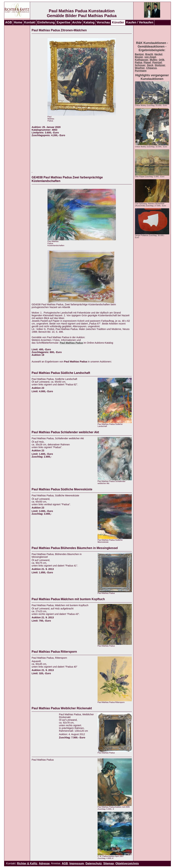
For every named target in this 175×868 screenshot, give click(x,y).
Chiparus (151, 68)
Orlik (162, 60)
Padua (139, 62)
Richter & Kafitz (27, 863)
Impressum (77, 863)
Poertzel (157, 62)
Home (18, 22)
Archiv (77, 22)
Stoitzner (160, 65)
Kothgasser (142, 60)
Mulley (154, 60)
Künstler (118, 22)
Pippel (147, 62)
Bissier (139, 57)
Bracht (149, 54)
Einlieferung (46, 22)
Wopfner (140, 68)
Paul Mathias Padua (71, 343)
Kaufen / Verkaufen (140, 22)
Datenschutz (94, 863)
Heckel (158, 54)
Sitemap (109, 863)
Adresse (44, 863)
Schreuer (140, 65)
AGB (8, 22)
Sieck (150, 65)
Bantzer (139, 54)
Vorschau (103, 22)
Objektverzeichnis (127, 863)
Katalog (89, 22)
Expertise (63, 22)
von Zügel (150, 57)
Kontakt (30, 22)
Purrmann (141, 71)
